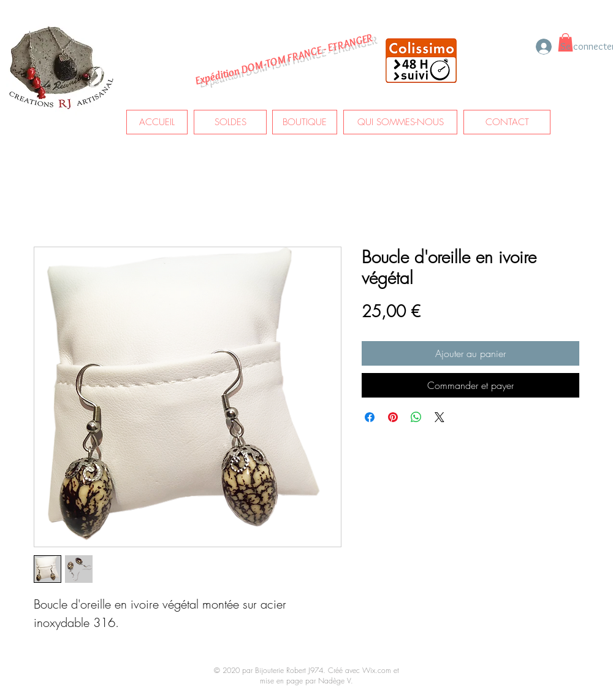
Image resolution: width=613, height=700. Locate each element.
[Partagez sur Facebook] (370, 417)
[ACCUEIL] (157, 122)
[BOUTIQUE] (305, 122)
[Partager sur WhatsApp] (416, 417)
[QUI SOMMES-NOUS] (400, 122)
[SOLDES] (230, 122)
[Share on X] (440, 417)
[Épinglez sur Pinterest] (393, 417)
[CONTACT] (507, 122)
